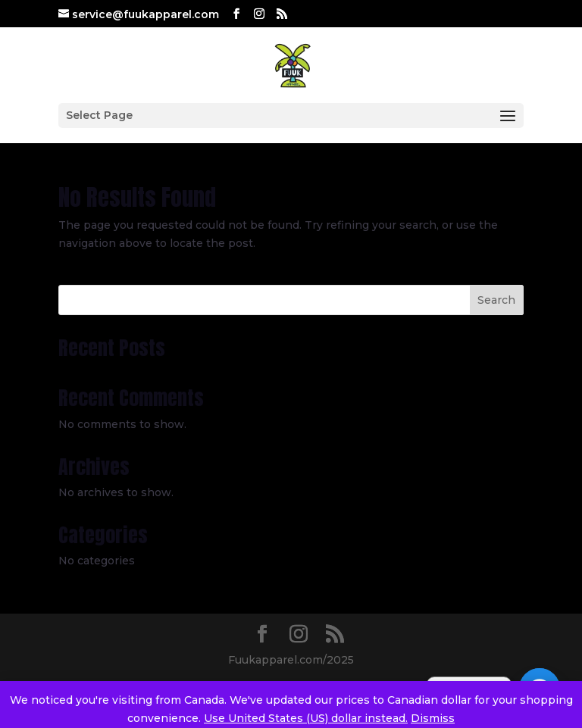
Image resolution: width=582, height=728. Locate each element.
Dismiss (433, 718)
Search (496, 300)
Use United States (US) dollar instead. (306, 718)
